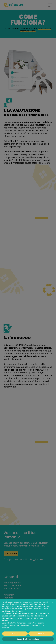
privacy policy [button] (24, 604)
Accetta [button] (41, 634)
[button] (53, 603)
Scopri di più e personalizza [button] (28, 639)
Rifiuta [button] (15, 634)
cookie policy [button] (19, 611)
